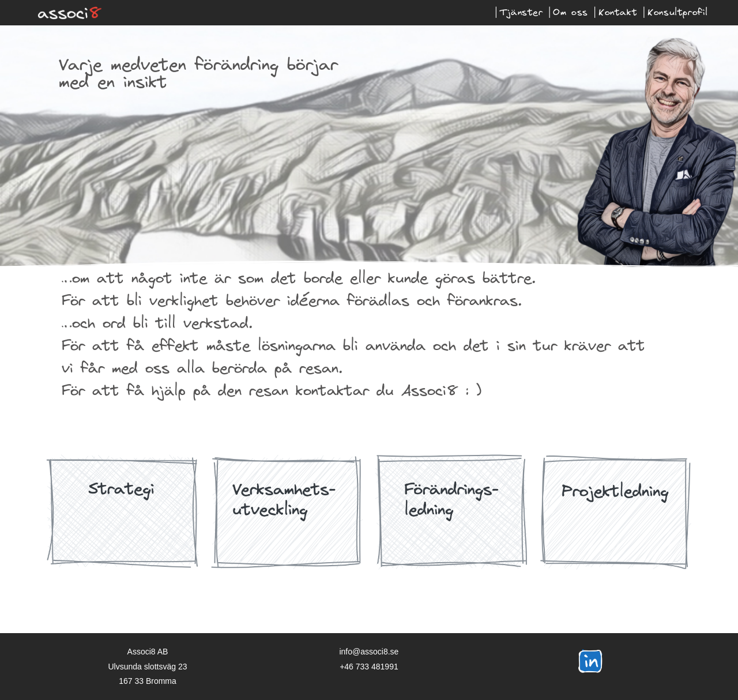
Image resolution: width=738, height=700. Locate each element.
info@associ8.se (369, 652)
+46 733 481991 (369, 666)
